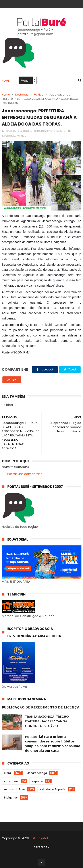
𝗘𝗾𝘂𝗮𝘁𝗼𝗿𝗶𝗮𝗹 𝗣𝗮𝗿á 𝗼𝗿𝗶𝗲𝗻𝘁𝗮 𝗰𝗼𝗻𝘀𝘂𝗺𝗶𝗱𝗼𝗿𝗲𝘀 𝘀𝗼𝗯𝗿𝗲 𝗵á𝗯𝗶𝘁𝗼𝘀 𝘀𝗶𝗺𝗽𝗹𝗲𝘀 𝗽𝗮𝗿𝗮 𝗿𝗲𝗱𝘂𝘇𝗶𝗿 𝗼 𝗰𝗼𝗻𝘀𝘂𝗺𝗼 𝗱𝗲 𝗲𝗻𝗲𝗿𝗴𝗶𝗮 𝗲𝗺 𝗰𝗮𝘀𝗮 (53, 744)
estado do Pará (15, 789)
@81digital (40, 838)
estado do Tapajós (53, 789)
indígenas (11, 798)
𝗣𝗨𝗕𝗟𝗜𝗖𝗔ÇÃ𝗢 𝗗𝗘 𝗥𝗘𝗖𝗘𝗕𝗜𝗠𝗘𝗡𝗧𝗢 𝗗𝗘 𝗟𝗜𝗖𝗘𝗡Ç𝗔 (41, 707)
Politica (39, 95)
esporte (37, 781)
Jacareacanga (37, 773)
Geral (8, 773)
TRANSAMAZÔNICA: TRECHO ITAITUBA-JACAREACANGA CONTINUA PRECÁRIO (47, 721)
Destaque (22, 95)
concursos (11, 781)
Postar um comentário (25, 474)
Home (6, 81)
